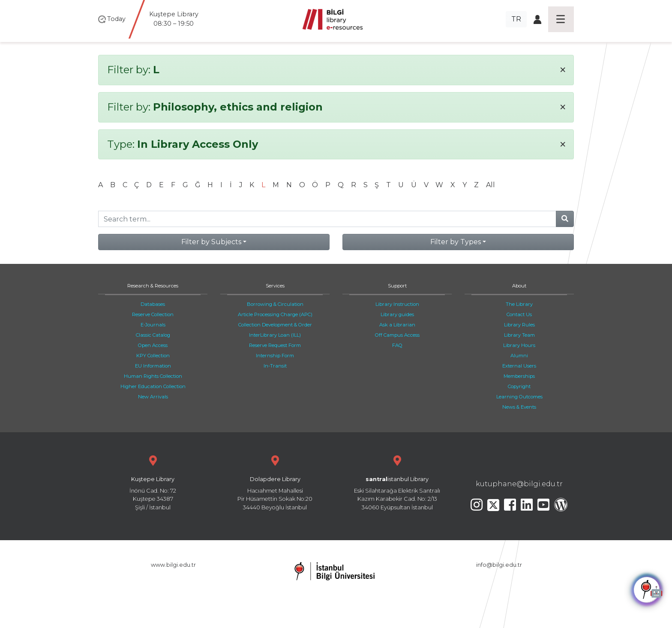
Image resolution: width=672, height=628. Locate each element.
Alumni (519, 356)
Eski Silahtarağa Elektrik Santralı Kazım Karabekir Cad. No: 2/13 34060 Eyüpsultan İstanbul (397, 482)
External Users (519, 366)
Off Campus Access (397, 335)
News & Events (519, 407)
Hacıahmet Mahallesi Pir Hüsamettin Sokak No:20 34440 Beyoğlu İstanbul (275, 482)
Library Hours (519, 345)
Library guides (397, 314)
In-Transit (275, 366)
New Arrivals (153, 397)
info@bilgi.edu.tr (499, 565)
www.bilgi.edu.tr (173, 565)
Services (275, 286)
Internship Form (275, 356)
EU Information (153, 366)
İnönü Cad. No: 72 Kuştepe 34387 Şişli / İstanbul (153, 482)
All (490, 185)
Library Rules (519, 325)
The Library (519, 304)
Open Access (153, 345)
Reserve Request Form (275, 345)
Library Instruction (397, 304)
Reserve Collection (153, 314)
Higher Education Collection (153, 386)
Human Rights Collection (153, 376)
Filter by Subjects (211, 242)
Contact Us (519, 314)
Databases (153, 304)
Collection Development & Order (275, 325)
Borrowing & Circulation (275, 304)
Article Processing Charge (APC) (275, 314)
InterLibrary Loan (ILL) (275, 335)
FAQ (397, 345)
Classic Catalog (153, 335)
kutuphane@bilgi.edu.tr (519, 484)
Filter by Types (456, 242)
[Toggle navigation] (561, 19)
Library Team (519, 335)
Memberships (519, 376)
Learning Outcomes (519, 397)
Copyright (519, 386)
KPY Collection (153, 356)
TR (516, 19)
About (519, 286)
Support (397, 286)
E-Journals (153, 325)
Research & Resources (153, 286)
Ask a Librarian (397, 325)
